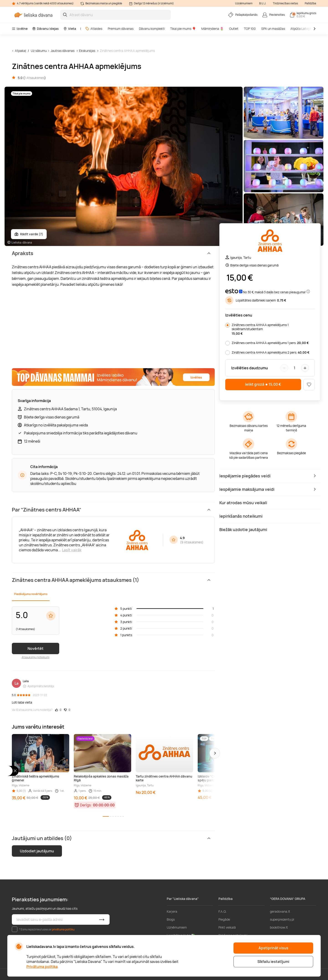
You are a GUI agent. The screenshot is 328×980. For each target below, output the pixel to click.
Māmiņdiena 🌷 (213, 29)
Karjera (172, 911)
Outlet (234, 29)
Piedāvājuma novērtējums (31, 594)
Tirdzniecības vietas (285, 3)
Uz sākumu (39, 51)
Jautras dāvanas (63, 51)
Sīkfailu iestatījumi (273, 962)
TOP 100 (250, 29)
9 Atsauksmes (192, 542)
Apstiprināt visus (273, 948)
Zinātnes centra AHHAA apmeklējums (127, 51)
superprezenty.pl (282, 919)
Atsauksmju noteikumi (36, 657)
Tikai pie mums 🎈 (183, 29)
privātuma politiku (63, 929)
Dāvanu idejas (45, 29)
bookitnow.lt (279, 927)
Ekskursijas (87, 51)
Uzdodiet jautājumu (37, 851)
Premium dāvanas (121, 29)
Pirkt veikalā (227, 927)
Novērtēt (36, 648)
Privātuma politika (42, 967)
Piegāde (224, 919)
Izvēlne (20, 29)
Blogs (171, 919)
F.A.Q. (223, 911)
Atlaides (94, 29)
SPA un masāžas (273, 29)
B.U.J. (263, 3)
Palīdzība (310, 3)
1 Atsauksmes (35, 78)
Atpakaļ (20, 51)
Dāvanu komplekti (152, 29)
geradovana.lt (280, 911)
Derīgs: (86, 805)
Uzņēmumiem (244, 3)
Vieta (70, 29)
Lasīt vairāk (72, 550)
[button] (215, 753)
